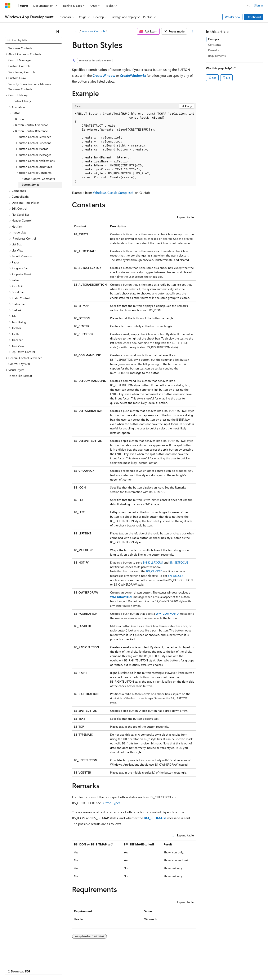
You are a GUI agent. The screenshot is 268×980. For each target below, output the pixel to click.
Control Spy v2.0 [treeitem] (19, 364)
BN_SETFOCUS (179, 562)
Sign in (259, 5)
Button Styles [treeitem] (30, 185)
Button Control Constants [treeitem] (38, 179)
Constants (215, 45)
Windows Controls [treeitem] (20, 48)
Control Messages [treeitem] (20, 60)
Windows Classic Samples (112, 192)
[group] (134, 148)
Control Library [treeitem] (21, 101)
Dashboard (254, 17)
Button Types (111, 803)
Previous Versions (38, 967)
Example (214, 39)
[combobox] (33, 40)
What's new (233, 17)
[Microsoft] (8, 6)
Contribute (75, 967)
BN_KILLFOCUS (153, 562)
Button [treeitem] (19, 119)
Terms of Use (153, 967)
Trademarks (174, 967)
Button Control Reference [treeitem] (35, 137)
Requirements (217, 56)
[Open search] (248, 6)
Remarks (214, 50)
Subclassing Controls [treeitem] (22, 72)
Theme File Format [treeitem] (20, 376)
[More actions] (192, 31)
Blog (57, 967)
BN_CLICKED (154, 571)
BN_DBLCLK (176, 576)
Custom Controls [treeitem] (19, 66)
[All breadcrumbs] (76, 31)
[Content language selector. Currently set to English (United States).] (24, 957)
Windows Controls (93, 31)
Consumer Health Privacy (120, 967)
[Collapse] (57, 31)
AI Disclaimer (13, 967)
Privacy (91, 967)
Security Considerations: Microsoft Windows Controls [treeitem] (30, 87)
